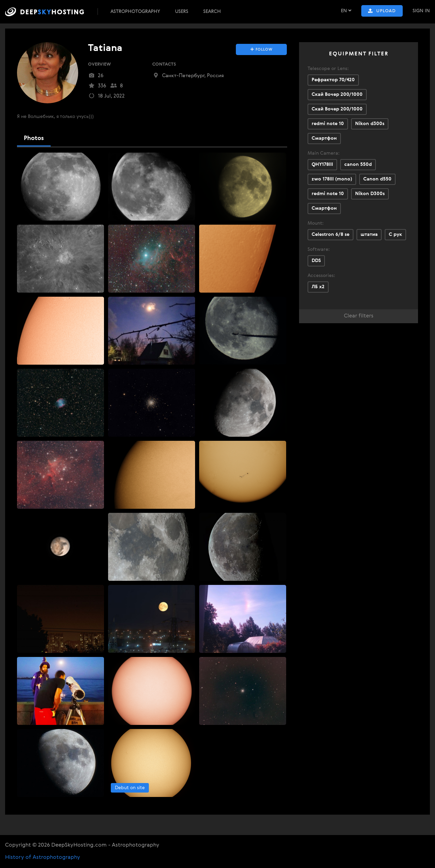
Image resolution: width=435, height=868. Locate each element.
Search (212, 12)
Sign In (421, 11)
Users (182, 12)
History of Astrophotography (43, 857)
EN (346, 11)
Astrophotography (135, 12)
